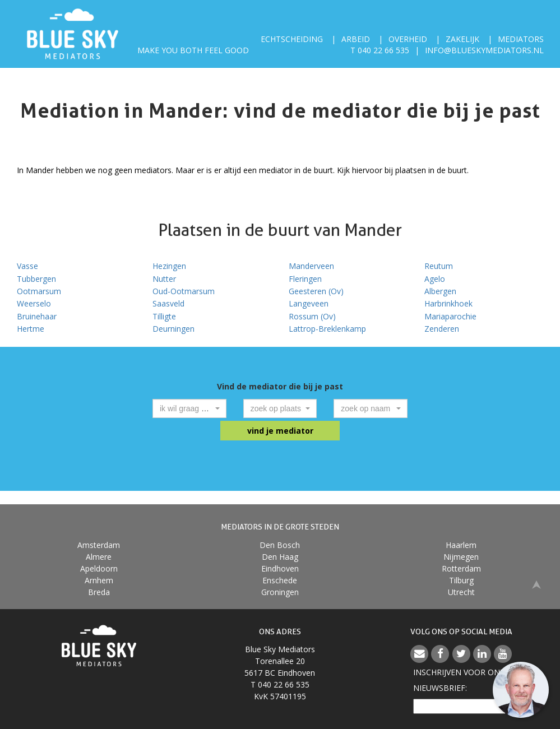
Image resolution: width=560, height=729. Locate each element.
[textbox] (186, 408)
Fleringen (305, 279)
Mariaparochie (450, 316)
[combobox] (189, 408)
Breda (99, 592)
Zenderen (442, 329)
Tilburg (461, 580)
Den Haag (280, 557)
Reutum (439, 266)
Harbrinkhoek (448, 303)
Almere (99, 557)
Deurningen (173, 329)
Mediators (521, 39)
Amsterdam (99, 545)
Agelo (435, 279)
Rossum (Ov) (312, 316)
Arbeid (356, 39)
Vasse (27, 266)
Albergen (440, 291)
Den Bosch (280, 545)
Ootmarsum (39, 291)
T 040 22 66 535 (380, 50)
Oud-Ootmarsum (184, 291)
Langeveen (309, 303)
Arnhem (99, 580)
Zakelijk (462, 39)
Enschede (280, 580)
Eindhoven (280, 568)
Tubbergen (36, 279)
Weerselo (34, 303)
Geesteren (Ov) (316, 291)
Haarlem (461, 545)
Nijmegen (461, 557)
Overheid (408, 39)
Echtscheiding (292, 39)
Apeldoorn (99, 568)
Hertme (31, 329)
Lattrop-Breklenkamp (327, 329)
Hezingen (169, 266)
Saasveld (168, 303)
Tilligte (164, 316)
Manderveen (311, 266)
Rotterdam (461, 568)
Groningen (280, 592)
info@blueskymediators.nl (484, 50)
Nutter (164, 279)
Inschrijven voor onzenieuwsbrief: (461, 680)
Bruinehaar (37, 316)
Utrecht (461, 592)
